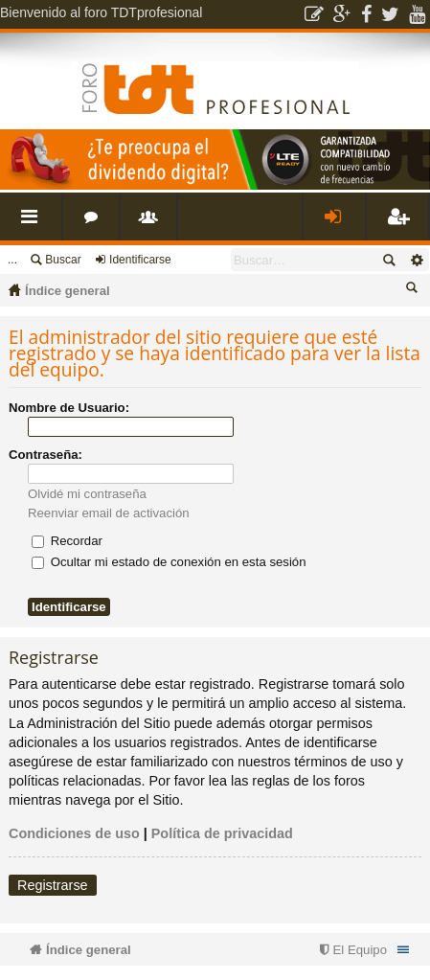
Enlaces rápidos (34, 224)
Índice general (68, 291)
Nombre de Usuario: (69, 408)
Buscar (63, 260)
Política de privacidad (222, 833)
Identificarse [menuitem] (339, 224)
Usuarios (152, 224)
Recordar (67, 541)
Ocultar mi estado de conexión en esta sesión (169, 562)
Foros (95, 224)
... (12, 260)
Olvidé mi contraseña (87, 494)
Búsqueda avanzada (416, 260)
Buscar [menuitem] (415, 291)
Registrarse (53, 885)
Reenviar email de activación (109, 513)
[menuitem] (351, 950)
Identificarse (140, 260)
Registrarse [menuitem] (401, 224)
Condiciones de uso (74, 833)
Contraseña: (45, 455)
